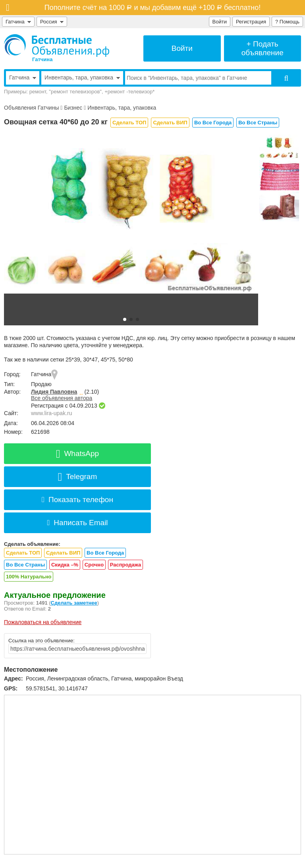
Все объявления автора (62, 398)
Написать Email (77, 523)
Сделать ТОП (129, 123)
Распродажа (126, 565)
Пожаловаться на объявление (43, 622)
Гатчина (18, 22)
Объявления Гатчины (31, 108)
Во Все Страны (258, 123)
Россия (52, 22)
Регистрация (251, 22)
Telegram (78, 477)
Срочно (94, 565)
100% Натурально (29, 577)
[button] (125, 319)
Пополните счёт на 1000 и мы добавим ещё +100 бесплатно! (152, 8)
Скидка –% (65, 565)
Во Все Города (213, 123)
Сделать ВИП (170, 123)
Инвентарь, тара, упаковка (122, 108)
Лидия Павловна (54, 392)
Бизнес (73, 108)
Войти (220, 22)
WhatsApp (77, 453)
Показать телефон (77, 500)
